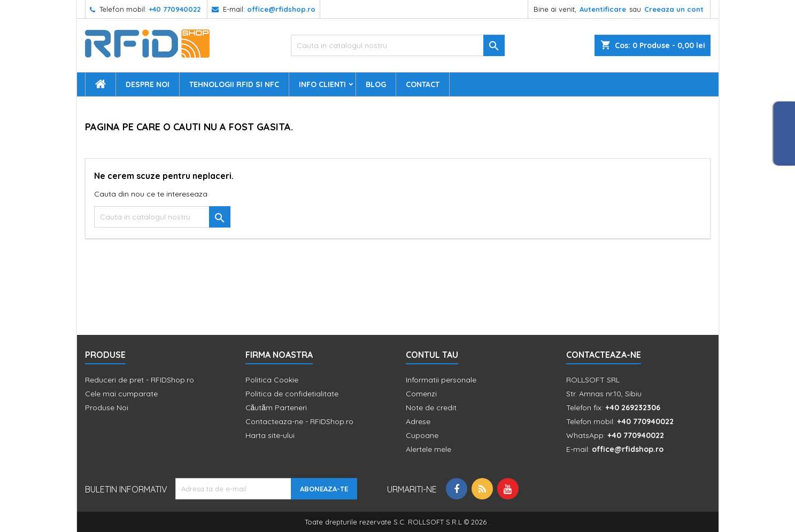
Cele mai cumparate (121, 394)
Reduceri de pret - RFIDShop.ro (140, 380)
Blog (376, 84)
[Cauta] (398, 45)
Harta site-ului (270, 435)
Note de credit (431, 408)
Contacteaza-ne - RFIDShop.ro (299, 421)
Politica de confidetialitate (292, 394)
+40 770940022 (175, 9)
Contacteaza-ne (604, 355)
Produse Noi (107, 408)
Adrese (418, 421)
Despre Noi (148, 84)
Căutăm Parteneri (276, 408)
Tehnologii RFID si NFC (234, 84)
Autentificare (603, 9)
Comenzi (421, 394)
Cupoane (422, 435)
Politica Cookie (272, 380)
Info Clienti (322, 84)
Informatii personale (441, 380)
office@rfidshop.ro (281, 9)
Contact (423, 84)
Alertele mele (429, 449)
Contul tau (432, 355)
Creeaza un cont (674, 9)
